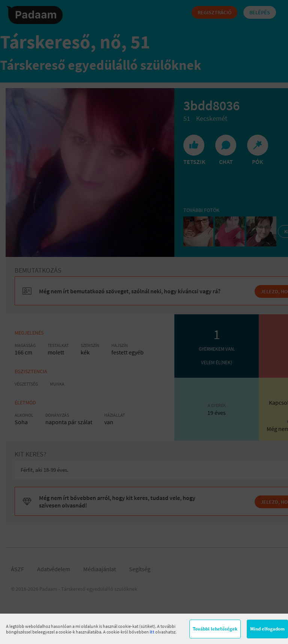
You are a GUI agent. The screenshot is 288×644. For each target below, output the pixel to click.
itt (152, 632)
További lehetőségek (215, 629)
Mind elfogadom (267, 629)
